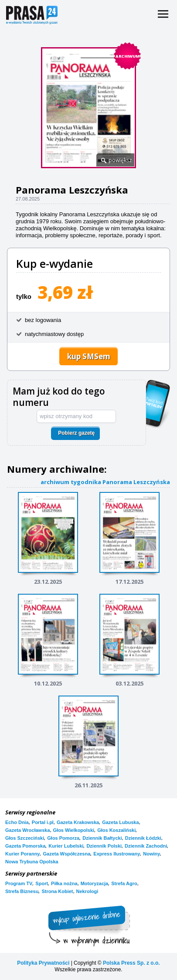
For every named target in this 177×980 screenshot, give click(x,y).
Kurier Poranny (22, 854)
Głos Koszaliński (116, 830)
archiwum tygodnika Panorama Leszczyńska (105, 482)
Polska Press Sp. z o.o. (131, 963)
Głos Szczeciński (25, 838)
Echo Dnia (17, 822)
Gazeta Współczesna (66, 854)
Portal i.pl (43, 822)
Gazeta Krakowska (78, 822)
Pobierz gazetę (76, 433)
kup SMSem (89, 356)
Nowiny (151, 854)
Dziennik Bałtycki (102, 838)
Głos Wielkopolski (74, 830)
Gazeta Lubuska (120, 822)
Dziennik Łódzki (143, 838)
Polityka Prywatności (43, 963)
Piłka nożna (64, 883)
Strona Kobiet (57, 891)
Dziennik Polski (104, 846)
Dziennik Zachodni (146, 846)
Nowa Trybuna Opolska (32, 862)
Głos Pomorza (63, 838)
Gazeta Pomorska (25, 846)
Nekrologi (87, 891)
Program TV (19, 883)
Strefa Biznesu (22, 891)
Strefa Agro (124, 883)
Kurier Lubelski (66, 846)
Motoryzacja (95, 883)
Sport (42, 883)
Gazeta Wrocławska (28, 830)
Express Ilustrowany (117, 854)
